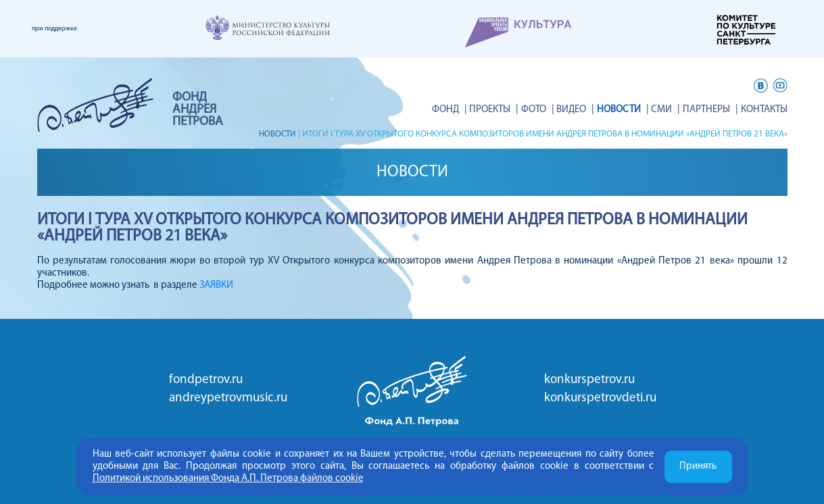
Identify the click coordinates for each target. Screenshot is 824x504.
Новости (622, 110)
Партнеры (708, 110)
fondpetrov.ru (206, 380)
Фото (539, 110)
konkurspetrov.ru (589, 380)
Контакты (764, 110)
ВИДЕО (576, 110)
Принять (698, 467)
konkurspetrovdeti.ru (600, 398)
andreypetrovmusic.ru (228, 398)
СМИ (664, 110)
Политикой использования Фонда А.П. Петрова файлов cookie (228, 479)
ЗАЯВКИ (216, 285)
